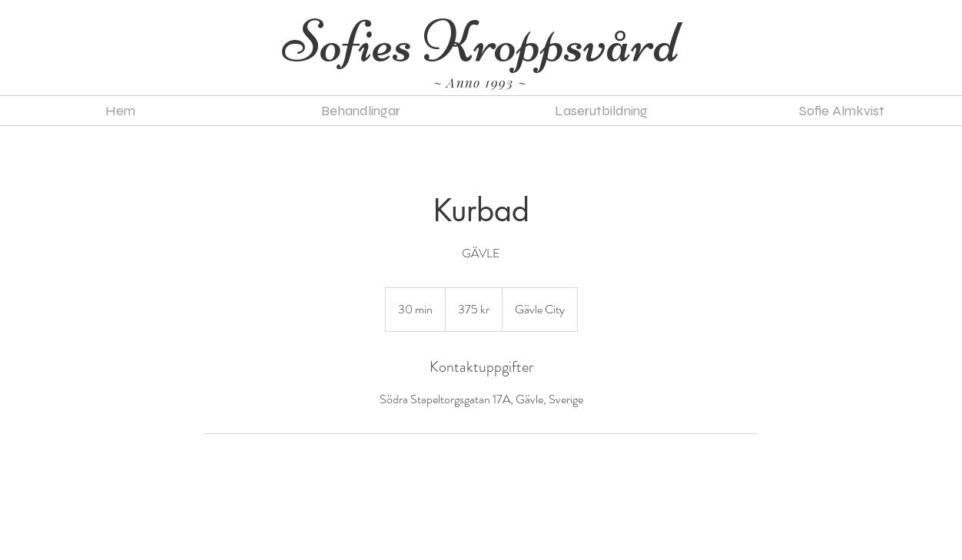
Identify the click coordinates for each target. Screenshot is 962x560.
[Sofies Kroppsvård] (481, 42)
